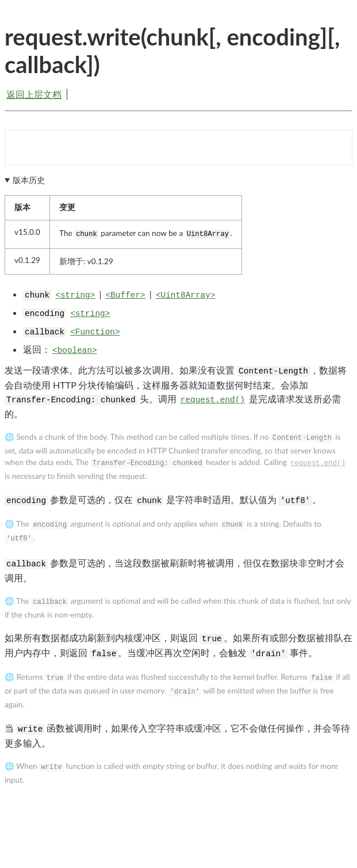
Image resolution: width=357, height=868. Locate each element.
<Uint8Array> (186, 295)
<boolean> (75, 351)
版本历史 (29, 180)
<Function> (95, 332)
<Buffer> (126, 295)
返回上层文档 (34, 94)
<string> (75, 295)
